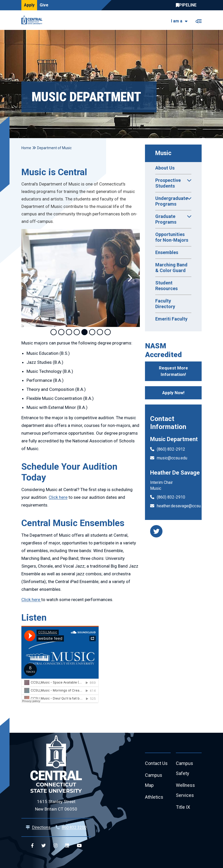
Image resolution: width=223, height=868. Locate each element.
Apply (29, 5)
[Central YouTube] (79, 846)
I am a (177, 21)
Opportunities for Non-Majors (172, 237)
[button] (32, 278)
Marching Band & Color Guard (171, 268)
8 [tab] (108, 332)
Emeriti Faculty (171, 319)
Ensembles (167, 252)
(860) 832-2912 (171, 449)
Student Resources (166, 286)
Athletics (154, 797)
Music (163, 153)
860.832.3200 (74, 827)
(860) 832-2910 (171, 497)
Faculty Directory (165, 304)
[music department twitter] (156, 531)
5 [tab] (84, 332)
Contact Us (156, 763)
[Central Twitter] (44, 846)
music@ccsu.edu (172, 458)
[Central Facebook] (32, 846)
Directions (41, 827)
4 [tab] (77, 332)
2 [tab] (61, 332)
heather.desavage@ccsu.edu (182, 506)
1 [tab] (54, 332)
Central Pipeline (187, 5)
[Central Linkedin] (67, 846)
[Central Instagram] (55, 846)
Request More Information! (173, 371)
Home (26, 148)
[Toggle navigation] (198, 20)
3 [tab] (69, 332)
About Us (165, 168)
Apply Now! (173, 393)
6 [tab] (92, 332)
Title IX (183, 807)
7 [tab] (100, 332)
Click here (58, 497)
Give (44, 5)
